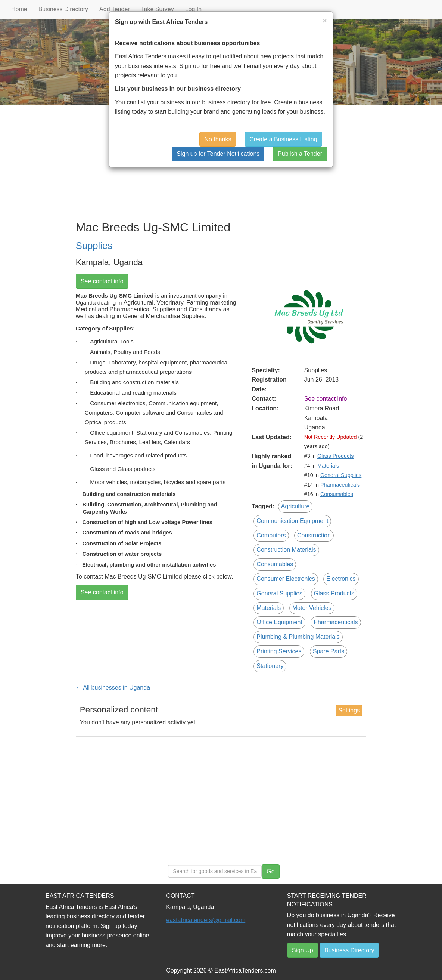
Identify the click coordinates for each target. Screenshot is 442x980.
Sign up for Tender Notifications (218, 154)
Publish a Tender (300, 154)
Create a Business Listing (283, 139)
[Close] (325, 20)
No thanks (218, 139)
